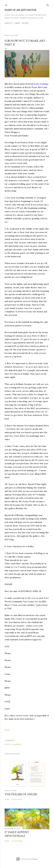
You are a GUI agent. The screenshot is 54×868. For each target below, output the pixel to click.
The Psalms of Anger (21, 794)
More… (26, 23)
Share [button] (7, 730)
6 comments (17, 799)
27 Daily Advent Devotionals (17, 834)
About (8, 23)
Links (17, 23)
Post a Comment (13, 744)
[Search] (48, 5)
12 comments (17, 841)
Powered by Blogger (27, 859)
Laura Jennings (41, 84)
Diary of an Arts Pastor (20, 10)
